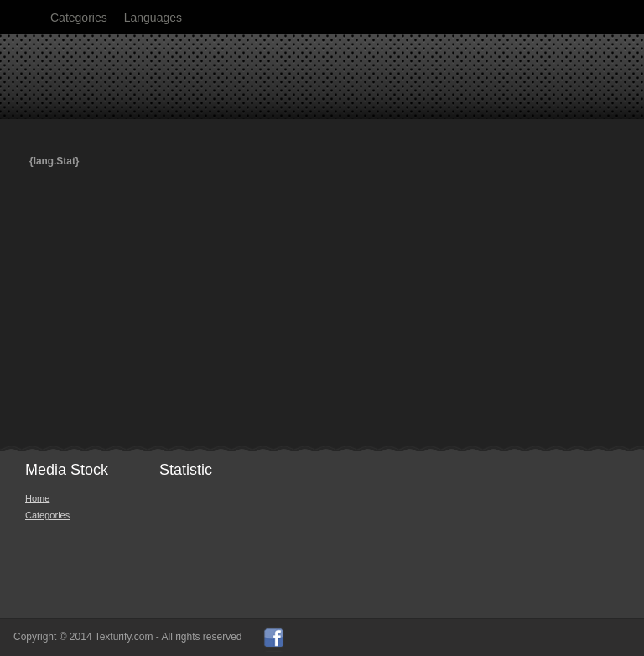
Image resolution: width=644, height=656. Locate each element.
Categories (79, 18)
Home (37, 498)
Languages (153, 18)
